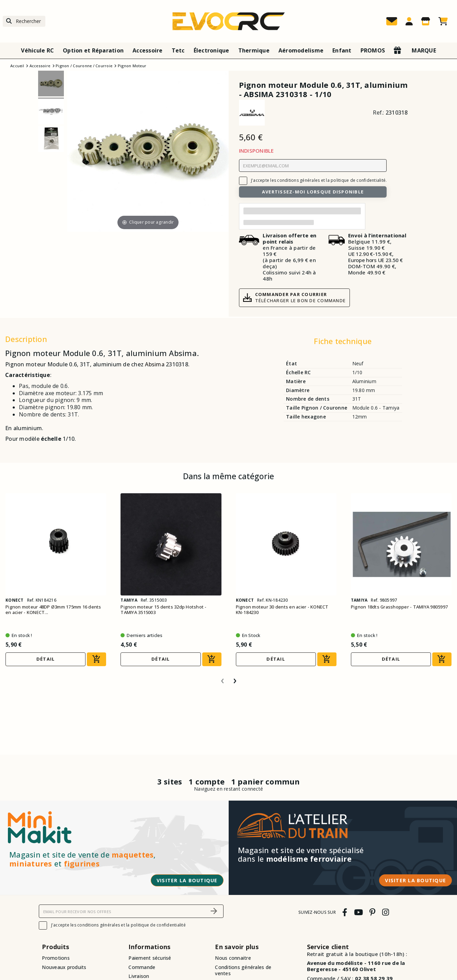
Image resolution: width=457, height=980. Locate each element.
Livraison (139, 976)
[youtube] (358, 912)
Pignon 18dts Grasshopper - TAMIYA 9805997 (399, 607)
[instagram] (385, 912)
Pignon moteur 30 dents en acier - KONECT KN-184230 (282, 610)
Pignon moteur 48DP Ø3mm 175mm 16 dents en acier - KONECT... (53, 610)
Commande (142, 967)
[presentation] (222, 678)
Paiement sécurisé (150, 958)
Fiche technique (343, 341)
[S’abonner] (214, 911)
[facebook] (345, 912)
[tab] (343, 343)
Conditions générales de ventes (243, 970)
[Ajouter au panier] (96, 659)
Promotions (56, 958)
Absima (155, 364)
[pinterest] (373, 912)
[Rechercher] (24, 21)
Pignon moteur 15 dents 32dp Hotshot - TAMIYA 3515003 (163, 610)
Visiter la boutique (187, 880)
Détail (46, 659)
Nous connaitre (233, 958)
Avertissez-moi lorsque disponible (313, 192)
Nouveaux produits (64, 967)
